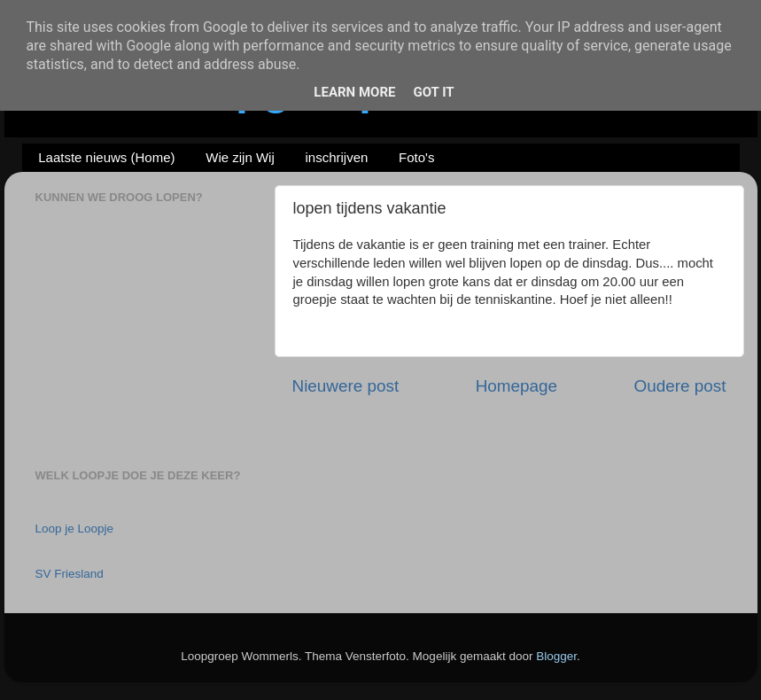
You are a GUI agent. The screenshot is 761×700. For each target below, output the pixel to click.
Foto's (416, 157)
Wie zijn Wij (240, 157)
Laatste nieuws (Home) (106, 157)
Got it (433, 92)
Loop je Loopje (75, 529)
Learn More (354, 92)
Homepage (516, 386)
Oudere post (680, 386)
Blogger (556, 656)
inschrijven (336, 157)
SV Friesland (70, 574)
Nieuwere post (346, 386)
